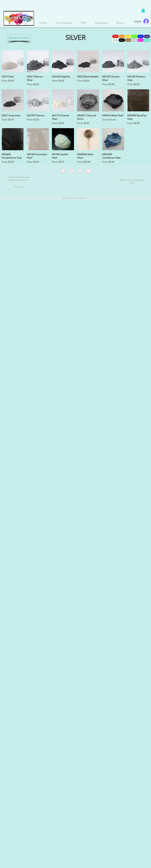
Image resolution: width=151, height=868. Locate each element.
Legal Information (18, 180)
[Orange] (122, 36)
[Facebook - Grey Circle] (63, 171)
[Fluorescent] (141, 40)
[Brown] (128, 40)
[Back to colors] (19, 38)
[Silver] (134, 40)
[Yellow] (128, 36)
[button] (143, 10)
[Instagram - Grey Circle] (72, 171)
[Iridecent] (147, 40)
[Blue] (141, 36)
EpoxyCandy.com (78, 198)
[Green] (134, 36)
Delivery (19, 187)
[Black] (122, 40)
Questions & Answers (19, 177)
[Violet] (147, 36)
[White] (115, 40)
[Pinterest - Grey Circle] (80, 171)
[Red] (115, 36)
